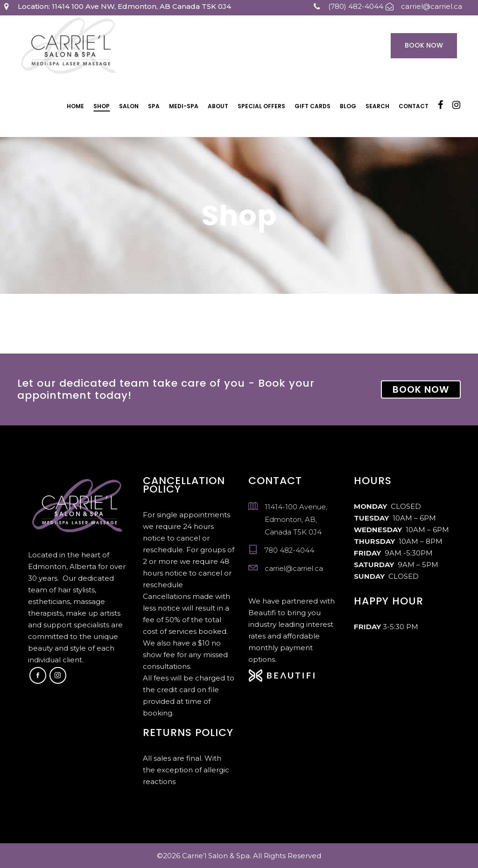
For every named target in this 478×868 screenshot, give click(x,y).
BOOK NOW (421, 389)
